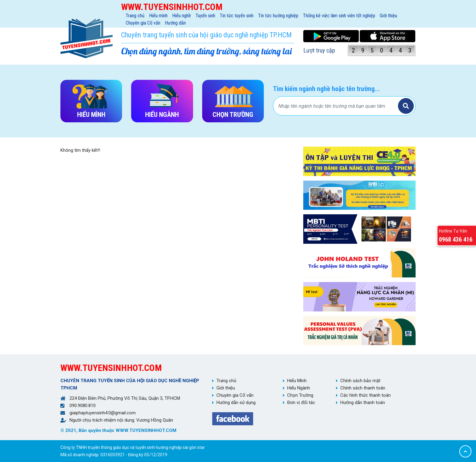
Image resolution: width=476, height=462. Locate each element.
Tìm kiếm (406, 106)
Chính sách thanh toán (363, 388)
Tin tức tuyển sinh (237, 16)
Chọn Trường (300, 395)
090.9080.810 (83, 406)
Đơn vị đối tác (301, 403)
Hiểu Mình (297, 381)
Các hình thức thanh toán (365, 395)
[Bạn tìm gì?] (336, 106)
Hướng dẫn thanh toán (363, 403)
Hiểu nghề (182, 16)
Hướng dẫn (175, 23)
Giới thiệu (388, 16)
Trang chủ (135, 16)
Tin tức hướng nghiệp (278, 16)
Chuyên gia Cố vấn (143, 23)
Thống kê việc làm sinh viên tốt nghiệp (339, 16)
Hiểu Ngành (299, 388)
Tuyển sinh (205, 16)
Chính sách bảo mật (360, 381)
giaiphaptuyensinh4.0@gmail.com (103, 413)
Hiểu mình (158, 16)
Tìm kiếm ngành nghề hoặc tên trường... (326, 89)
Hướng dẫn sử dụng (236, 403)
